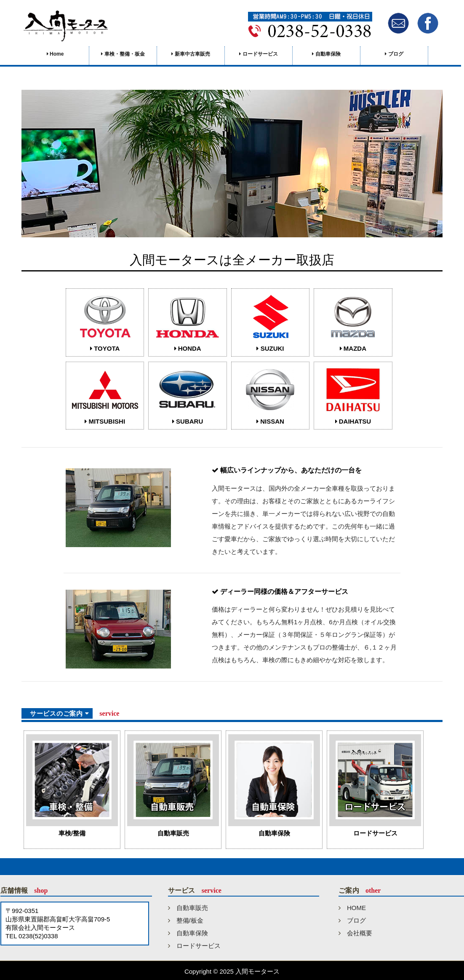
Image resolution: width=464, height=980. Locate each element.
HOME (352, 908)
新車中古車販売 (191, 54)
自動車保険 (326, 54)
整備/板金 (186, 920)
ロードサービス (258, 54)
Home (55, 54)
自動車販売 (188, 908)
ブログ (394, 54)
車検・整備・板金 (123, 54)
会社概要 (355, 933)
